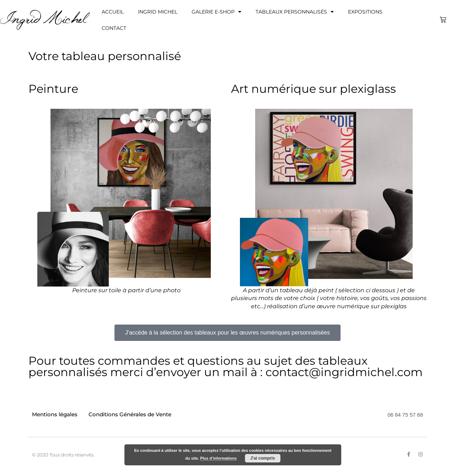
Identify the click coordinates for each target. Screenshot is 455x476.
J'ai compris (263, 458)
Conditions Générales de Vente (130, 414)
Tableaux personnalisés (295, 12)
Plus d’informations (218, 458)
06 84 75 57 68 (405, 415)
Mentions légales (55, 414)
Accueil (113, 12)
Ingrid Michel (158, 12)
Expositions (365, 12)
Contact (114, 28)
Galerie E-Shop (216, 12)
